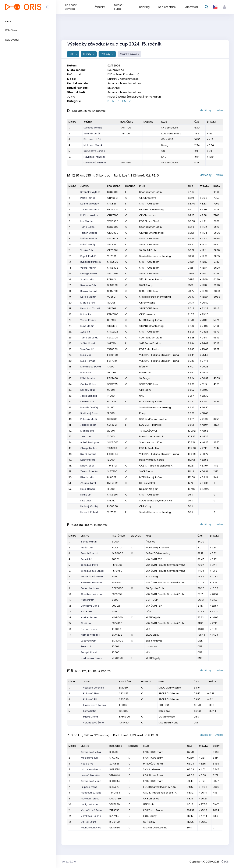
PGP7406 (113, 378)
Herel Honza (88, 489)
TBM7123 (112, 448)
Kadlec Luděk (89, 617)
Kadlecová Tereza (92, 658)
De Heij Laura (89, 822)
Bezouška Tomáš (90, 308)
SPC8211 (112, 204)
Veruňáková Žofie (93, 723)
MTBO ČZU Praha (153, 764)
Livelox (219, 110)
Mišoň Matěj (88, 244)
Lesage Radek (89, 273)
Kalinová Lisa (91, 693)
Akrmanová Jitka (91, 752)
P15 (124, 101)
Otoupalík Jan (89, 448)
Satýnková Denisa (94, 151)
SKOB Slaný (146, 285)
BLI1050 (123, 688)
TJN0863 (115, 793)
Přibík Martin (88, 378)
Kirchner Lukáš (92, 139)
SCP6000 (118, 588)
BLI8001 (112, 477)
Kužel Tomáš (88, 361)
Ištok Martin (87, 477)
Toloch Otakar (89, 233)
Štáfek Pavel (88, 343)
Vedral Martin (88, 268)
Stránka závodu (129, 54)
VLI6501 (112, 297)
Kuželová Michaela (92, 582)
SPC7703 (112, 291)
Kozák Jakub (88, 390)
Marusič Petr (88, 303)
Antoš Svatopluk (90, 442)
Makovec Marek (93, 145)
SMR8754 (115, 769)
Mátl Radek (87, 431)
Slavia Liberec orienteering (155, 256)
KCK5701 (117, 548)
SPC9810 (112, 244)
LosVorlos (152, 646)
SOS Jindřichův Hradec (153, 419)
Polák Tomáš (88, 198)
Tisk (72, 54)
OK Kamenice (147, 314)
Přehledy (106, 54)
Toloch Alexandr (90, 210)
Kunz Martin (87, 326)
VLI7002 (112, 512)
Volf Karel (87, 611)
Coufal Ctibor (88, 384)
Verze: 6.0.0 (69, 862)
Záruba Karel (88, 483)
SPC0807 (113, 273)
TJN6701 (112, 466)
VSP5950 (115, 804)
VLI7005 (112, 256)
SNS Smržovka (170, 128)
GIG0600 (118, 553)
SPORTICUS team (149, 204)
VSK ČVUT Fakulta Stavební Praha (159, 355)
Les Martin (86, 221)
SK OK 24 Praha (148, 250)
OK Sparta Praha (156, 588)
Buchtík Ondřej (89, 407)
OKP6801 (112, 250)
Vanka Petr (87, 250)
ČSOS (225, 862)
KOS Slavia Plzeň (149, 221)
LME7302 (112, 483)
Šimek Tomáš (88, 454)
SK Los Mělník (147, 483)
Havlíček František (94, 157)
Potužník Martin (89, 419)
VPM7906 (113, 221)
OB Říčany (145, 506)
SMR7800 (118, 641)
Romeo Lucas (89, 629)
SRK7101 (112, 501)
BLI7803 (112, 402)
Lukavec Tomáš (93, 128)
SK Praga (145, 378)
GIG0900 (113, 233)
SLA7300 (112, 471)
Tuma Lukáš (87, 227)
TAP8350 (114, 810)
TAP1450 (124, 723)
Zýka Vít (85, 332)
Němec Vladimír (91, 635)
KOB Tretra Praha (171, 134)
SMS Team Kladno (150, 343)
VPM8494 (115, 775)
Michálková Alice (91, 828)
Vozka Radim (88, 320)
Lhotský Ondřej (89, 506)
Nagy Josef (87, 466)
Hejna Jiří (86, 495)
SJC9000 (113, 192)
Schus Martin (89, 542)
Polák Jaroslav (89, 215)
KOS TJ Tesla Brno (150, 448)
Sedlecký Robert (90, 413)
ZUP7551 (114, 764)
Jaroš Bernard (89, 396)
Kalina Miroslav (90, 204)
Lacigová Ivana (90, 804)
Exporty (87, 54)
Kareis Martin (88, 297)
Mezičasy (206, 110)
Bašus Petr (86, 314)
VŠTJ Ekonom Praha (151, 279)
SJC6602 (113, 442)
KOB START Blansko (150, 425)
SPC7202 (113, 332)
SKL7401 (112, 343)
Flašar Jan (87, 548)
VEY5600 (117, 617)
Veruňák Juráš (92, 134)
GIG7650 (115, 828)
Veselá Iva (87, 764)
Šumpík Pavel (89, 652)
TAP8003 (112, 349)
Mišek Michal (91, 717)
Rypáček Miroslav (91, 262)
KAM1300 (125, 717)
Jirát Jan (86, 436)
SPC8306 (113, 268)
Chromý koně (147, 303)
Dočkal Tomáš (89, 291)
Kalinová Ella (91, 699)
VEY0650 (117, 658)
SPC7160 (114, 758)
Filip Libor (86, 501)
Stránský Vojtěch (90, 192)
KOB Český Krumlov (157, 548)
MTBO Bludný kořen (150, 320)
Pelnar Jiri (87, 646)
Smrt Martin (87, 279)
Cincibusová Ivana (92, 594)
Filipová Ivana (89, 787)
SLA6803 (112, 285)
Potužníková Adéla (92, 577)
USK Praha (149, 804)
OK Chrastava (148, 198)
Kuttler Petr (87, 600)
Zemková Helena (91, 816)
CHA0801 (113, 198)
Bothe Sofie (90, 711)
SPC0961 (124, 699)
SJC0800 (113, 227)
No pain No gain (149, 489)
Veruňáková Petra (91, 810)
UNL (141, 396)
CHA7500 (113, 215)
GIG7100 (112, 326)
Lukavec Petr (88, 641)
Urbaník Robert (89, 512)
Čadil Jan (87, 623)
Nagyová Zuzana (91, 793)
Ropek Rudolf (88, 256)
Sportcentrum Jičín (150, 192)
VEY (148, 629)
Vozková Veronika (94, 688)
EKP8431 (112, 279)
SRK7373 (114, 787)
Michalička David (91, 367)
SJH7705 (112, 419)
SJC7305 (113, 338)
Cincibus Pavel (90, 565)
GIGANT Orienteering (151, 210)
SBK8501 (112, 425)
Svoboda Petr (88, 285)
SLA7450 (114, 816)
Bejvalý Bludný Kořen (152, 460)
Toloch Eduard (90, 553)
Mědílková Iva (89, 758)
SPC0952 (115, 781)
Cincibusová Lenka (92, 571)
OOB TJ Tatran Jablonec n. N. (156, 466)
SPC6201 (112, 495)
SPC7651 (114, 752)
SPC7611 (112, 308)
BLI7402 (112, 320)
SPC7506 (113, 262)
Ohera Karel (87, 402)
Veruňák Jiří (87, 349)
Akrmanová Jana (91, 781)
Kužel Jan (86, 355)
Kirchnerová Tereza (95, 705)
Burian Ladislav (90, 588)
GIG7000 (113, 210)
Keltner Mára (88, 460)
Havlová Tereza (90, 799)
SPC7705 (112, 384)
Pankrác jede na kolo (152, 436)
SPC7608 (113, 239)
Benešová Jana (90, 606)
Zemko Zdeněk (89, 471)
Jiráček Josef (88, 425)
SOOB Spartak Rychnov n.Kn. (156, 501)
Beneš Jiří (87, 559)
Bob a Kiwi (145, 373)
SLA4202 (117, 635)
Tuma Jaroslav (89, 338)
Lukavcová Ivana (91, 769)
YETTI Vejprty (153, 617)
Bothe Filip (86, 373)
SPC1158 (124, 693)
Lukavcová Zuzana (95, 163)
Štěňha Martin (89, 239)
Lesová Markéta (91, 775)
